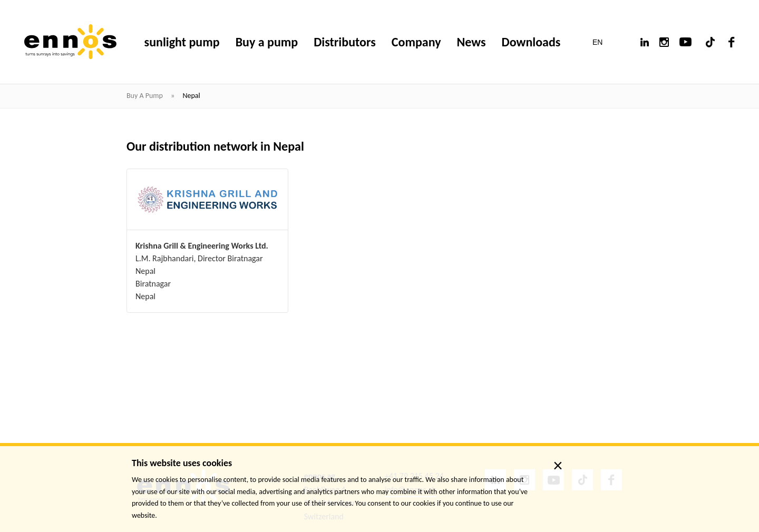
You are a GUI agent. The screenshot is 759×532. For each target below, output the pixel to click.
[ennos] (70, 42)
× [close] (558, 466)
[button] (604, 42)
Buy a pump (145, 96)
